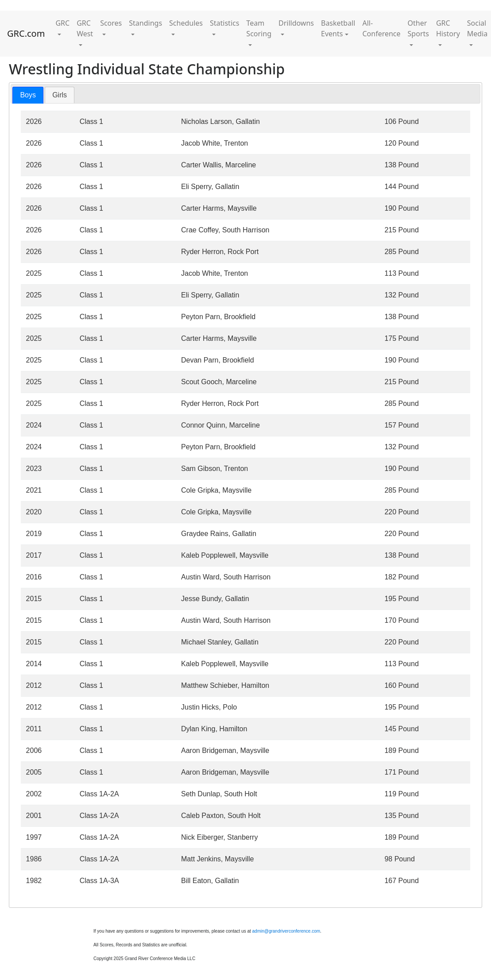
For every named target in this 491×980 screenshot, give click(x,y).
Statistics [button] (224, 23)
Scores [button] (111, 23)
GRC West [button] (85, 28)
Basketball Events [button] (338, 28)
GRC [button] (62, 23)
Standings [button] (145, 23)
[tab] (28, 95)
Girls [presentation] (60, 95)
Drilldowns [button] (296, 23)
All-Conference (381, 28)
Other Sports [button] (418, 28)
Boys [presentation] (28, 95)
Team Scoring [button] (259, 28)
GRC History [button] (448, 28)
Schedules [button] (186, 23)
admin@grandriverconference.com (286, 931)
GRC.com (26, 33)
